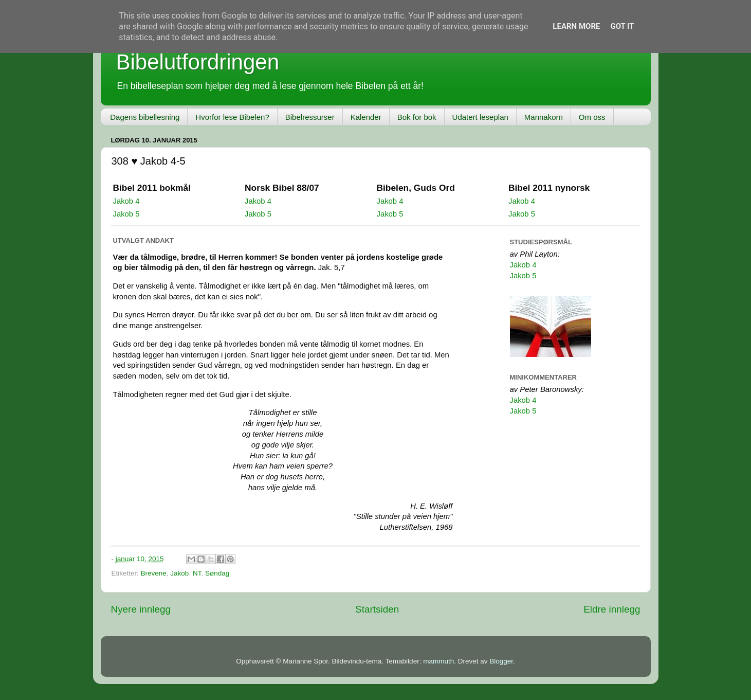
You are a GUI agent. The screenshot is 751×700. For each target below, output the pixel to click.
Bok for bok (417, 117)
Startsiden (377, 609)
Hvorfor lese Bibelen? (232, 117)
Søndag (217, 573)
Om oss (592, 117)
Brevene (154, 573)
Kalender (366, 117)
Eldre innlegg (612, 609)
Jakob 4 (126, 201)
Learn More (576, 26)
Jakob (179, 573)
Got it (622, 26)
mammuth (438, 661)
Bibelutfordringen (198, 62)
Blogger (501, 661)
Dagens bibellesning (145, 117)
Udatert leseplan (480, 117)
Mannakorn (544, 117)
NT (197, 573)
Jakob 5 (126, 214)
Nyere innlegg (141, 609)
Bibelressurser (310, 117)
